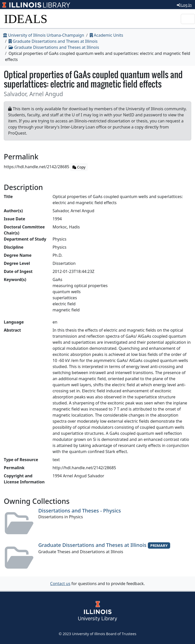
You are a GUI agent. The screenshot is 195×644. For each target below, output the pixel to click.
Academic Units (107, 35)
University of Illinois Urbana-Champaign (44, 35)
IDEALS (26, 19)
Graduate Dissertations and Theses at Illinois (53, 41)
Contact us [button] (60, 584)
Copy (79, 167)
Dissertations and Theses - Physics (80, 511)
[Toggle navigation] (188, 19)
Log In (184, 5)
